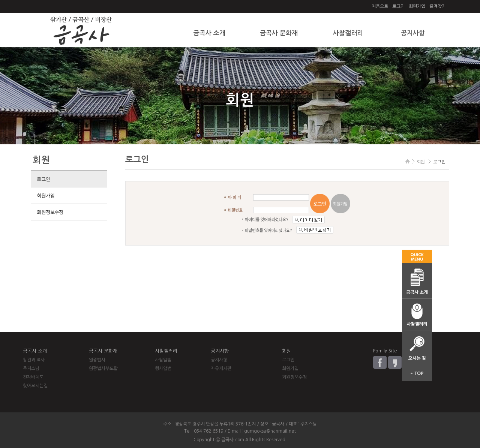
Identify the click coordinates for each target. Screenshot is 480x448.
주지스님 (31, 369)
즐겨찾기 (438, 6)
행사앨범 (163, 369)
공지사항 (413, 33)
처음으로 (380, 6)
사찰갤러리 (348, 33)
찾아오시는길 (35, 386)
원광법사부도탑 (103, 369)
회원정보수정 (50, 212)
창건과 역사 (34, 360)
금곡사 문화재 (279, 33)
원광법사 (97, 360)
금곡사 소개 (209, 33)
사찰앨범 (163, 360)
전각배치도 (33, 377)
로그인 (398, 6)
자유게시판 (221, 369)
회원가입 (417, 6)
